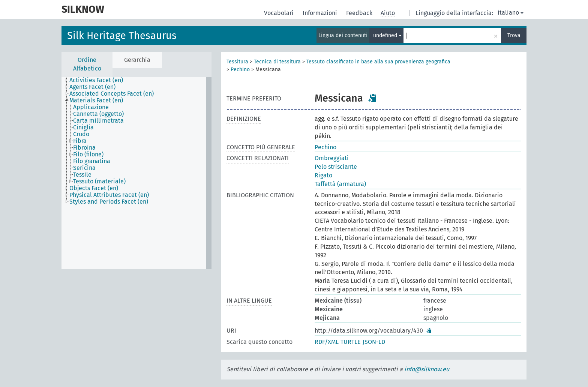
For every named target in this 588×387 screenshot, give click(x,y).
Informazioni (321, 13)
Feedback (360, 13)
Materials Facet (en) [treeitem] (96, 100)
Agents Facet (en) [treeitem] (92, 87)
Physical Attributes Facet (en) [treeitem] (109, 195)
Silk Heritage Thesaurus (122, 36)
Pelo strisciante (336, 167)
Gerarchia (137, 60)
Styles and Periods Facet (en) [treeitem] (109, 202)
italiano (511, 13)
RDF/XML (327, 342)
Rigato (323, 175)
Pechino (240, 70)
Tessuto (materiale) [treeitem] (99, 181)
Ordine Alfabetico (87, 64)
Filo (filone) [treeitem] (88, 154)
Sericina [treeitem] (84, 168)
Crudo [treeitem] (81, 134)
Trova (514, 35)
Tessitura (237, 62)
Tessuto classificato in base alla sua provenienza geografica (378, 62)
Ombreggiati (332, 158)
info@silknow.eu (427, 369)
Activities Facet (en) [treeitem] (96, 80)
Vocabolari (280, 13)
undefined (387, 35)
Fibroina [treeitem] (84, 148)
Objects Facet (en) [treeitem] (94, 188)
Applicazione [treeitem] (91, 107)
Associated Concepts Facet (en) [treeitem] (112, 94)
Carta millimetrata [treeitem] (98, 121)
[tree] (136, 173)
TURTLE (351, 342)
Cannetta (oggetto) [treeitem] (98, 114)
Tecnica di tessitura (277, 62)
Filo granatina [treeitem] (92, 161)
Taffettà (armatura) (340, 184)
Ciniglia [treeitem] (83, 127)
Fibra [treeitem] (80, 141)
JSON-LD (374, 342)
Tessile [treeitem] (82, 175)
